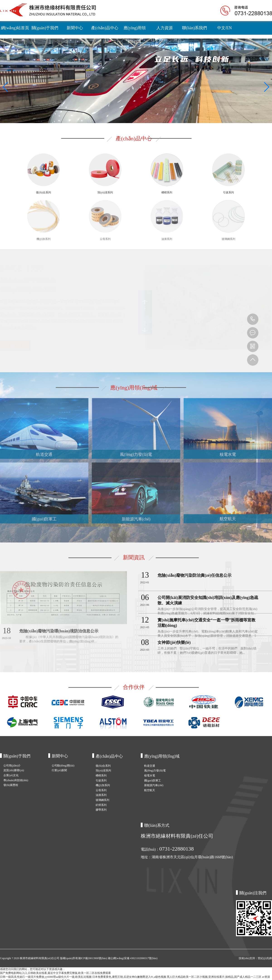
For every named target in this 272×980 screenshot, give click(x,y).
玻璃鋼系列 (102, 800)
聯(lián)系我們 (195, 28)
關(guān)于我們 (45, 28)
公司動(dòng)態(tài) (63, 766)
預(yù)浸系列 (103, 771)
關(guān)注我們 (253, 893)
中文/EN (225, 28)
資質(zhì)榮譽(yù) (14, 770)
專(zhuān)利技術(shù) (16, 780)
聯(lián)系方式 (157, 825)
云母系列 (101, 790)
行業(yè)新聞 (59, 770)
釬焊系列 (101, 805)
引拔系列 (101, 781)
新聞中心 (75, 28)
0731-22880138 (253, 319)
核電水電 (150, 776)
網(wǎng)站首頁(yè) (15, 30)
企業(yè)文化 (11, 775)
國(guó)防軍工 (153, 781)
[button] (5, 87)
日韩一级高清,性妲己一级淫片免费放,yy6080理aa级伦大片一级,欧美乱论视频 (46, 977)
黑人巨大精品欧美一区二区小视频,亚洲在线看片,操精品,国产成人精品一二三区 (214, 977)
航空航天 (150, 790)
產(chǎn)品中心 (105, 28)
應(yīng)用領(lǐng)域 (135, 30)
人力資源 (165, 28)
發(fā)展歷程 (11, 785)
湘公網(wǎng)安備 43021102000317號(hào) (133, 958)
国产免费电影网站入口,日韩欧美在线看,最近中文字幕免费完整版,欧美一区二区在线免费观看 (55, 973)
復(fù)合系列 (103, 766)
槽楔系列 (101, 776)
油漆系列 (101, 795)
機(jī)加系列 (103, 785)
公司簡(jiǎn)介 (12, 766)
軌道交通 (150, 766)
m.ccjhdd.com (253, 333)
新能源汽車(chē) (154, 785)
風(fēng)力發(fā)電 (155, 771)
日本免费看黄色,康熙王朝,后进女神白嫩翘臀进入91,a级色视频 (129, 977)
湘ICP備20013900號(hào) (93, 958)
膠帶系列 (101, 810)
